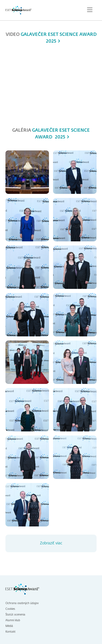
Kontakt (10, 632)
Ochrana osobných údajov (22, 603)
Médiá (9, 626)
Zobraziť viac (51, 543)
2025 (51, 42)
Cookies (10, 609)
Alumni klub (13, 620)
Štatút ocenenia (15, 615)
